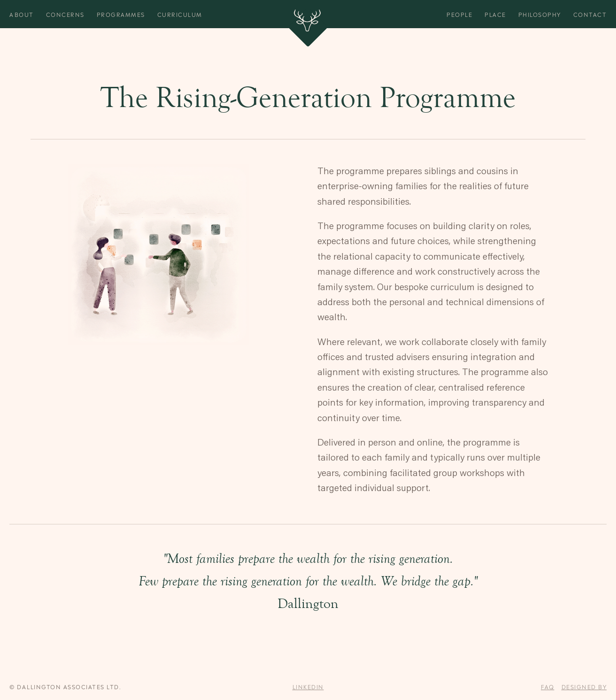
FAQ (548, 686)
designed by (584, 686)
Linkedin (308, 686)
